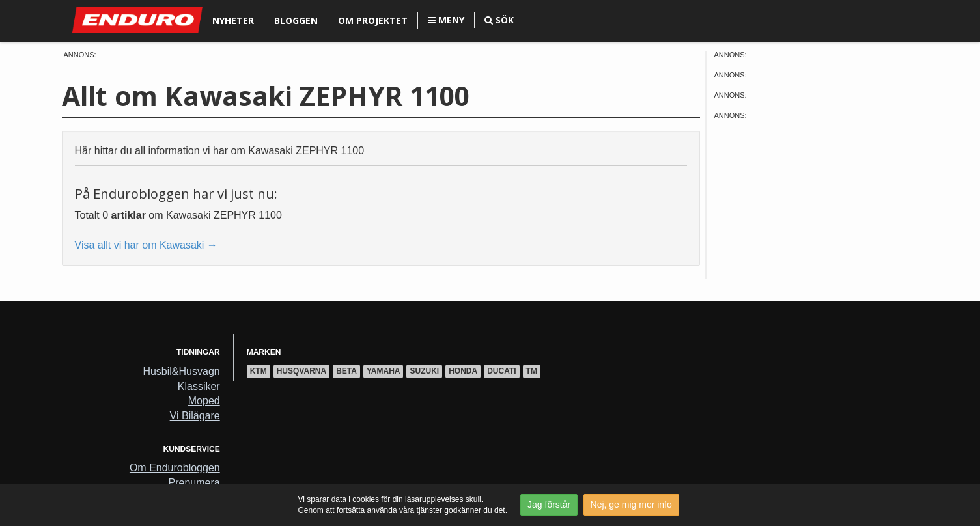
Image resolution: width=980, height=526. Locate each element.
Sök (499, 20)
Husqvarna (301, 371)
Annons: (80, 55)
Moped (204, 401)
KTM (259, 371)
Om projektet (373, 21)
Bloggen (296, 21)
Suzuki (424, 371)
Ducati (501, 371)
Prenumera (194, 483)
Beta (346, 371)
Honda (463, 371)
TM (532, 371)
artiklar (129, 215)
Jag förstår (549, 505)
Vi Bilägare (195, 416)
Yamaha (384, 371)
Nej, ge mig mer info (631, 505)
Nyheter (233, 21)
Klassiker (199, 386)
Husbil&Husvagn (181, 371)
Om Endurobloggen (175, 468)
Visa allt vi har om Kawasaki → (146, 245)
